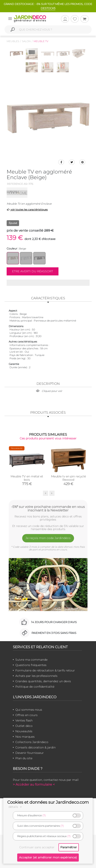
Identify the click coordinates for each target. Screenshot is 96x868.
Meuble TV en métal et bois (27, 478)
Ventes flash (24, 720)
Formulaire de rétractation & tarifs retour (45, 670)
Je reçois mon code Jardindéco (48, 538)
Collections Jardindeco (32, 742)
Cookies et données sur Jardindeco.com (48, 802)
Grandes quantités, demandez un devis (43, 681)
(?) (44, 815)
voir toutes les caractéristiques (27, 210)
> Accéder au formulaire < (34, 784)
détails (16, 807)
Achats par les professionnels (36, 676)
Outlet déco (24, 726)
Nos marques (25, 737)
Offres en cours (26, 715)
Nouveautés (24, 731)
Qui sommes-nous (29, 710)
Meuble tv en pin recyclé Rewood (68, 478)
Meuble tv (41, 41)
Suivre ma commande (31, 660)
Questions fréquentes (31, 665)
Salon (26, 41)
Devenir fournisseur (30, 753)
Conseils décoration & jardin (35, 747)
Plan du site (24, 758)
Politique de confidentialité (35, 687)
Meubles (13, 41)
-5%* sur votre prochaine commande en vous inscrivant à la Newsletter (48, 509)
